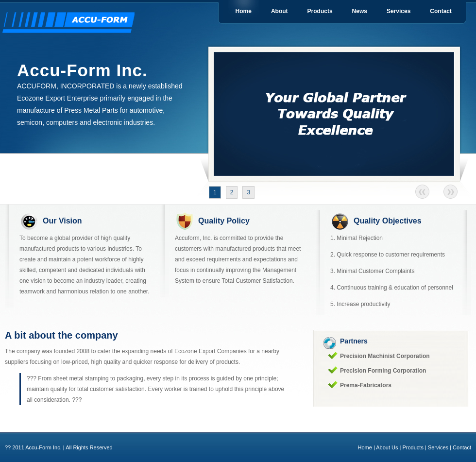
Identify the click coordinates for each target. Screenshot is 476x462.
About (280, 11)
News (360, 11)
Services (399, 11)
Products (320, 11)
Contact (441, 11)
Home (244, 11)
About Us (387, 447)
